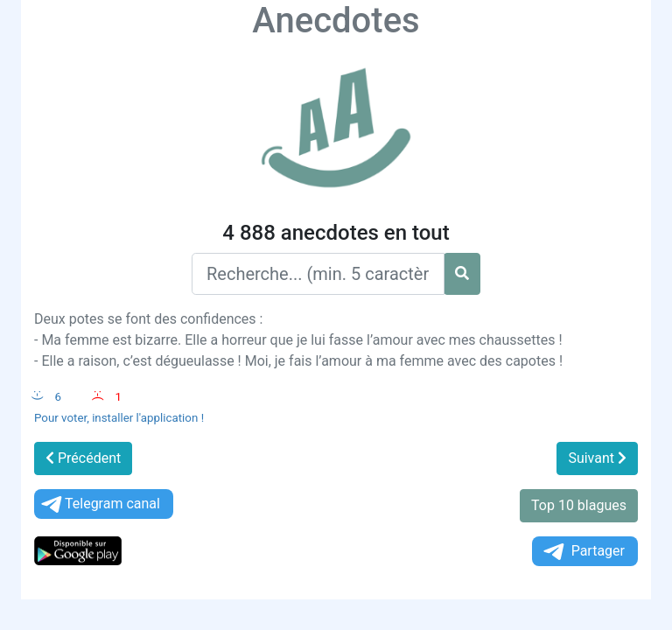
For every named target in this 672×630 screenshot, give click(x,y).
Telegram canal (99, 504)
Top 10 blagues (579, 505)
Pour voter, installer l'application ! (119, 418)
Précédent (83, 458)
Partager (583, 552)
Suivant (597, 458)
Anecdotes (336, 21)
